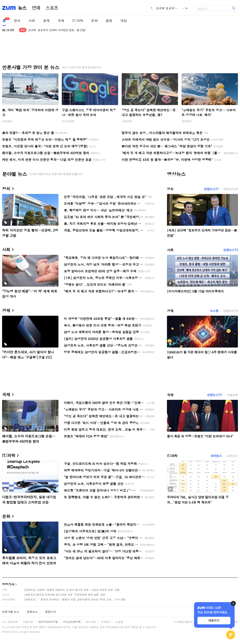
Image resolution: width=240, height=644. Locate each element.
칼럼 (109, 21)
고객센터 (106, 622)
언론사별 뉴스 (11, 612)
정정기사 (8, 584)
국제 (61, 21)
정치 (17, 21)
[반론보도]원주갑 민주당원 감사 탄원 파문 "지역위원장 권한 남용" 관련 (65, 595)
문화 (94, 21)
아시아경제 (68, 121)
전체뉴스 (32, 612)
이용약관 (28, 622)
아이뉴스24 (231, 189)
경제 (46, 21)
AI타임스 (216, 456)
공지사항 (91, 622)
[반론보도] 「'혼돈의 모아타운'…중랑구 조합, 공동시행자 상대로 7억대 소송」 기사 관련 (75, 599)
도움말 (119, 622)
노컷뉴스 (232, 456)
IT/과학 (78, 21)
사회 (32, 21)
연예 (36, 8)
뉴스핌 (214, 311)
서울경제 (127, 121)
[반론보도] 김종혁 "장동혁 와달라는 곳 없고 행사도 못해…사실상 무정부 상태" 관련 (72, 590)
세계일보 (187, 121)
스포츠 (52, 8)
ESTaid (8, 632)
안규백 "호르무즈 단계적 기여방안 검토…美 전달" (57, 30)
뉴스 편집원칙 (10, 622)
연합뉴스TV (211, 189)
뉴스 (22, 8)
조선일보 (7, 121)
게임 (124, 21)
